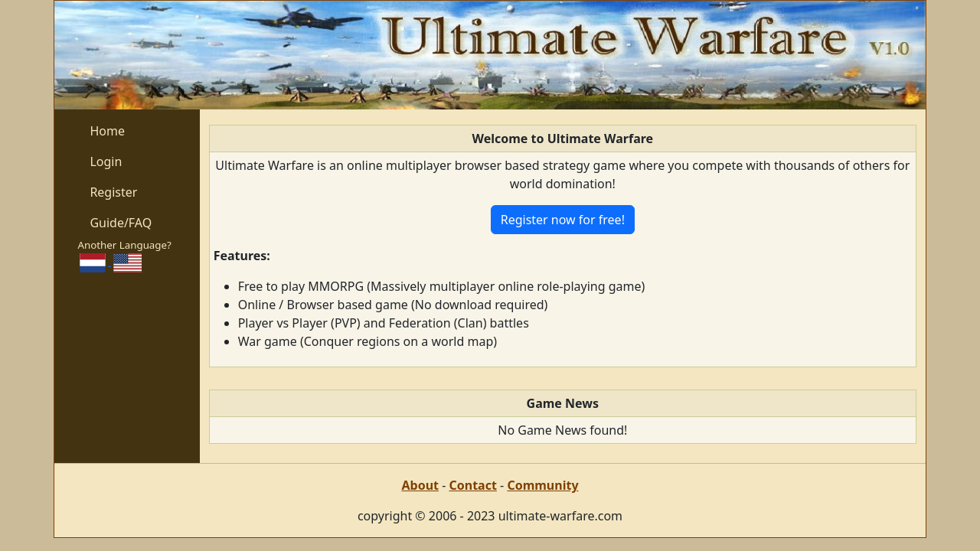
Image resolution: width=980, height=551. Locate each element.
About (420, 485)
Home (107, 131)
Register (113, 192)
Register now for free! (563, 220)
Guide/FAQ (121, 223)
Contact (472, 485)
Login (106, 161)
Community (542, 485)
